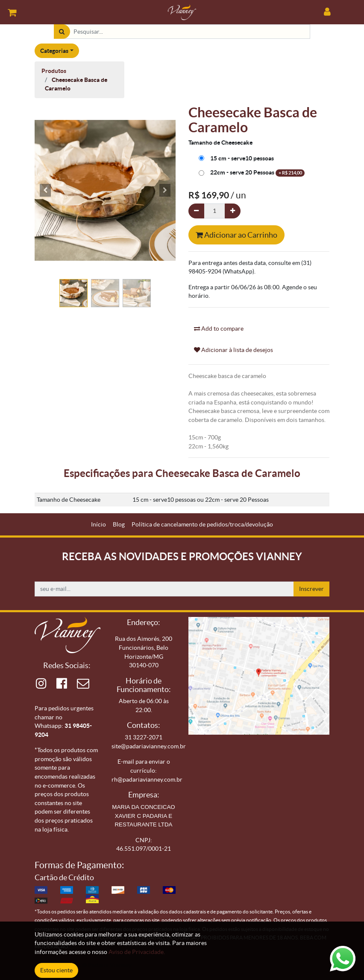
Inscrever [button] (311, 589)
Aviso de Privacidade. (137, 952)
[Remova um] (196, 211)
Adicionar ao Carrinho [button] (236, 235)
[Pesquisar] (62, 32)
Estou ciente (56, 970)
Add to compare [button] (219, 329)
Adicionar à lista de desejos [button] (233, 350)
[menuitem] (98, 525)
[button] (45, 190)
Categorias (54, 51)
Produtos (54, 71)
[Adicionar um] (233, 211)
